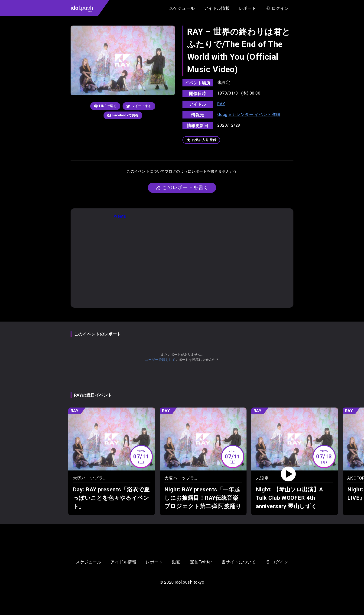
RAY (221, 104)
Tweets (119, 216)
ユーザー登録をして (160, 360)
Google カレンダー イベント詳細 (249, 114)
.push (82, 9)
